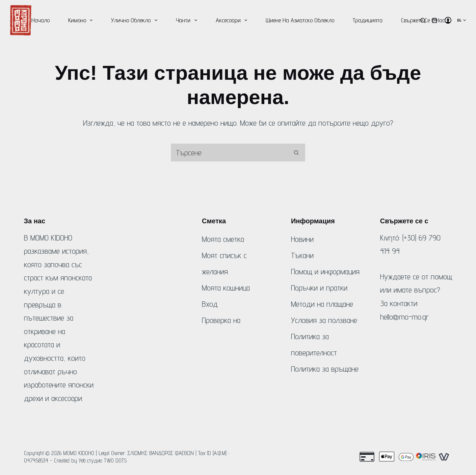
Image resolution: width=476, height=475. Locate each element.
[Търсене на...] (229, 153)
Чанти (188, 20)
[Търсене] (423, 20)
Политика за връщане (325, 369)
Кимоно (82, 20)
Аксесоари (233, 20)
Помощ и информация (325, 271)
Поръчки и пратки (319, 288)
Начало (41, 20)
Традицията (368, 20)
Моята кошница (226, 288)
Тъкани (302, 255)
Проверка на (221, 320)
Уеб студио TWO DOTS (103, 460)
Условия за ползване (324, 320)
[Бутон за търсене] (296, 153)
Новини (302, 239)
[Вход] (448, 20)
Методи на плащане (322, 304)
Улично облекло (136, 20)
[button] (461, 20)
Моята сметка (223, 239)
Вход (210, 304)
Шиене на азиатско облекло (300, 20)
